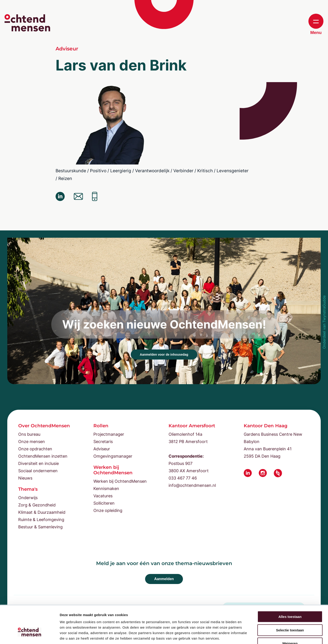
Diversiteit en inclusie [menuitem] (38, 463)
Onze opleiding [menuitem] (108, 510)
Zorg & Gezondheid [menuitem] (37, 505)
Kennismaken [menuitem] (106, 489)
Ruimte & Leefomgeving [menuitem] (41, 520)
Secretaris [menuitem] (103, 442)
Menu (316, 24)
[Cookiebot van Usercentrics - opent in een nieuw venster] (29, 635)
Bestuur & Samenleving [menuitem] (40, 527)
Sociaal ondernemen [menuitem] (38, 471)
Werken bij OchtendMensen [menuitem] (120, 481)
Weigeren (290, 615)
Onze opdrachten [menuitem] (35, 449)
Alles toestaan (290, 588)
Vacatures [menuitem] (103, 496)
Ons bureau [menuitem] (29, 434)
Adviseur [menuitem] (102, 449)
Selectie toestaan (290, 602)
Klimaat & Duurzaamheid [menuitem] (42, 512)
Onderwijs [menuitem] (28, 498)
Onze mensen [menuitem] (32, 442)
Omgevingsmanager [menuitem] (113, 456)
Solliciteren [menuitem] (104, 503)
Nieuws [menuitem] (25, 478)
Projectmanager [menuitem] (109, 434)
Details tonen (246, 635)
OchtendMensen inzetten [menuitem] (43, 456)
